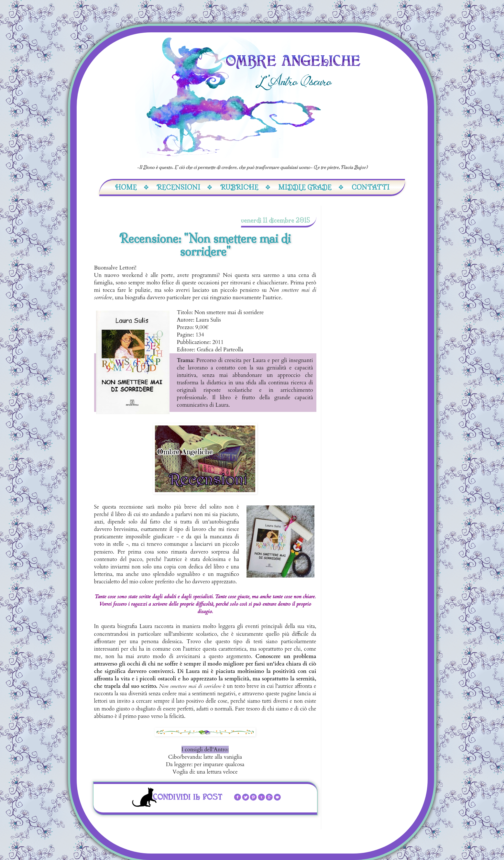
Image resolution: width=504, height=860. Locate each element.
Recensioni (185, 187)
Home (132, 187)
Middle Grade (311, 187)
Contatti (371, 187)
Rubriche (246, 187)
